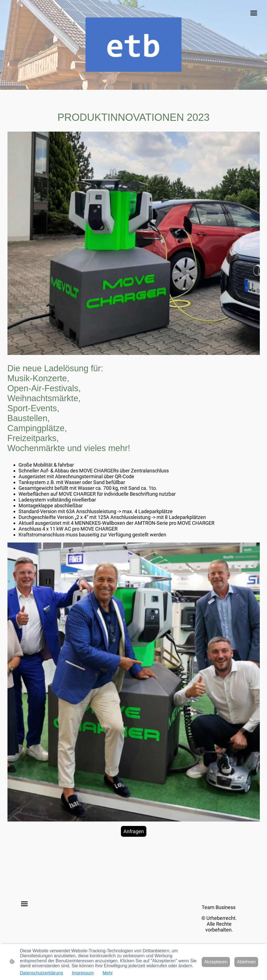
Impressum (83, 973)
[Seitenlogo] (133, 45)
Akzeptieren (216, 962)
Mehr (108, 973)
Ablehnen (246, 962)
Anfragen (134, 831)
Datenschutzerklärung (42, 973)
